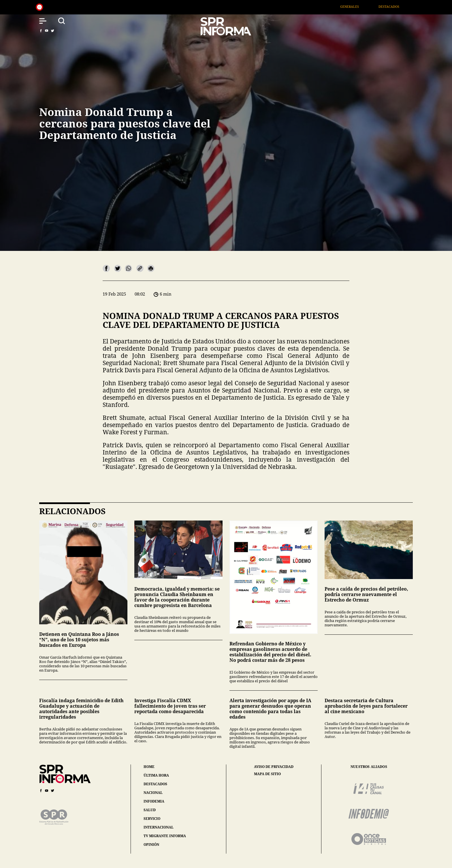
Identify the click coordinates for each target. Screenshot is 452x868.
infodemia (154, 801)
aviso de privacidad (274, 767)
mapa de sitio (267, 774)
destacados (155, 784)
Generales (357, 6)
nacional (153, 793)
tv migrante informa (165, 836)
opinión (151, 844)
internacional (159, 827)
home (149, 767)
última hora (156, 775)
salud (150, 810)
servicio (152, 819)
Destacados (396, 6)
